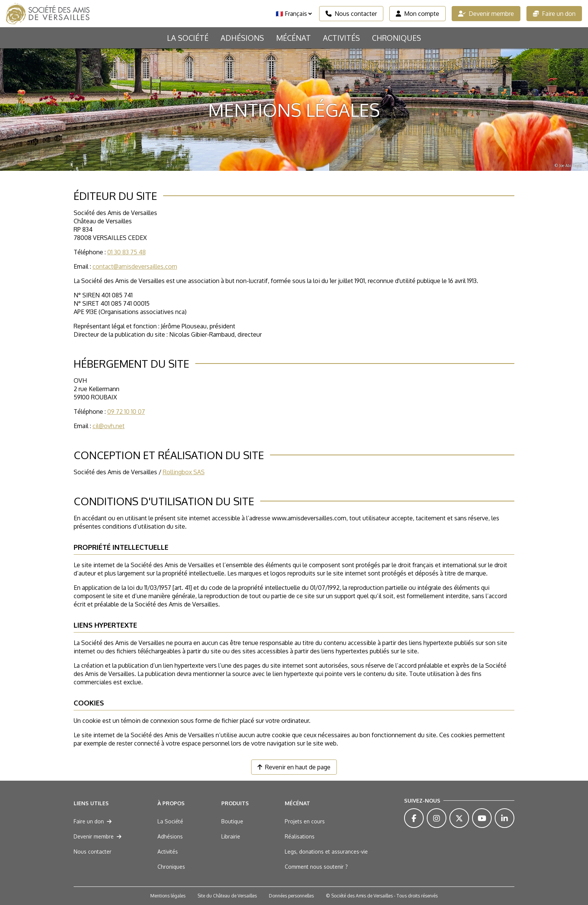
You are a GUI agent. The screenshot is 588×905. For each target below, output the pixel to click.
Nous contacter (351, 14)
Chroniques (397, 38)
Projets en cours (305, 821)
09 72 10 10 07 (126, 412)
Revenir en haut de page (294, 767)
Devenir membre (486, 14)
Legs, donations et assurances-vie (326, 852)
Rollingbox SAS (184, 472)
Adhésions (242, 38)
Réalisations (300, 836)
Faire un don (554, 14)
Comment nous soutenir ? (316, 867)
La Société (188, 38)
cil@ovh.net (109, 426)
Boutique (232, 821)
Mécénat (293, 38)
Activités (341, 38)
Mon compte (417, 14)
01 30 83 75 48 (127, 252)
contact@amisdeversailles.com (135, 266)
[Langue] (294, 14)
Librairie (231, 836)
